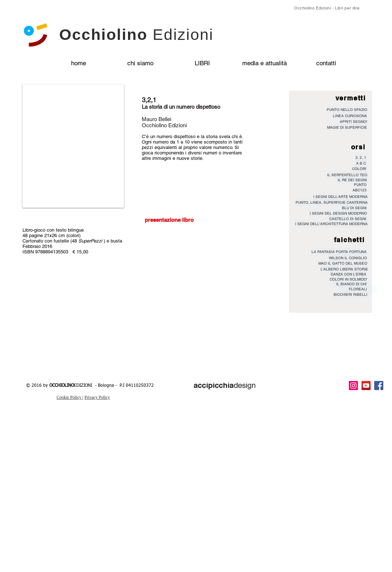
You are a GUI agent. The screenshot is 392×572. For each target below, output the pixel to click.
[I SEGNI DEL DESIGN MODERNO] (338, 214)
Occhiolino (136, 34)
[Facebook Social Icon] (379, 386)
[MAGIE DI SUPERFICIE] (347, 128)
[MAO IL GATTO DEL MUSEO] (343, 264)
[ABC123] (360, 190)
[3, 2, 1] (361, 158)
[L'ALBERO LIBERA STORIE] (344, 269)
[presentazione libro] (169, 220)
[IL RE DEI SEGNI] (352, 180)
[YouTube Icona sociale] (366, 386)
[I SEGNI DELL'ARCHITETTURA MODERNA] (331, 224)
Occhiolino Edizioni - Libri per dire (327, 8)
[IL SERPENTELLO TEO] (347, 175)
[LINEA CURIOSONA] (350, 116)
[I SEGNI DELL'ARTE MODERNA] (341, 197)
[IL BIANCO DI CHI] (352, 284)
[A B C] (361, 163)
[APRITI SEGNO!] (354, 122)
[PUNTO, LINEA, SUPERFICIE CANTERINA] (332, 203)
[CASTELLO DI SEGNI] (348, 219)
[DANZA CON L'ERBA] (349, 274)
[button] (73, 146)
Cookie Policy (69, 397)
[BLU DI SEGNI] (354, 208)
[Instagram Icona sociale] (353, 386)
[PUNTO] (360, 185)
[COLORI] (359, 169)
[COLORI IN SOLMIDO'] (348, 279)
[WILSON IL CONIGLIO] (348, 258)
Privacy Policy (97, 397)
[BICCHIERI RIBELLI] (350, 295)
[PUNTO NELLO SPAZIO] (347, 110)
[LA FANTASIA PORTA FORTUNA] (339, 252)
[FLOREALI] (358, 289)
